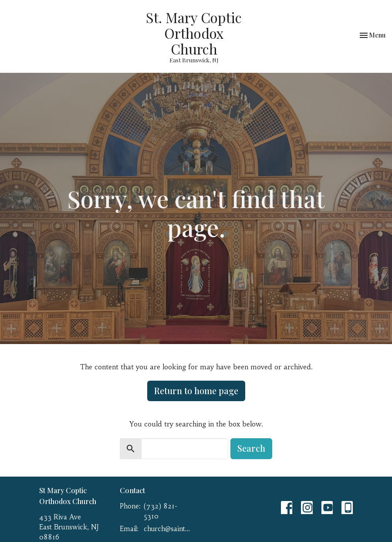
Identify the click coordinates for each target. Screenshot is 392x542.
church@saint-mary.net (168, 529)
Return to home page (196, 390)
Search (251, 448)
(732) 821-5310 (161, 511)
